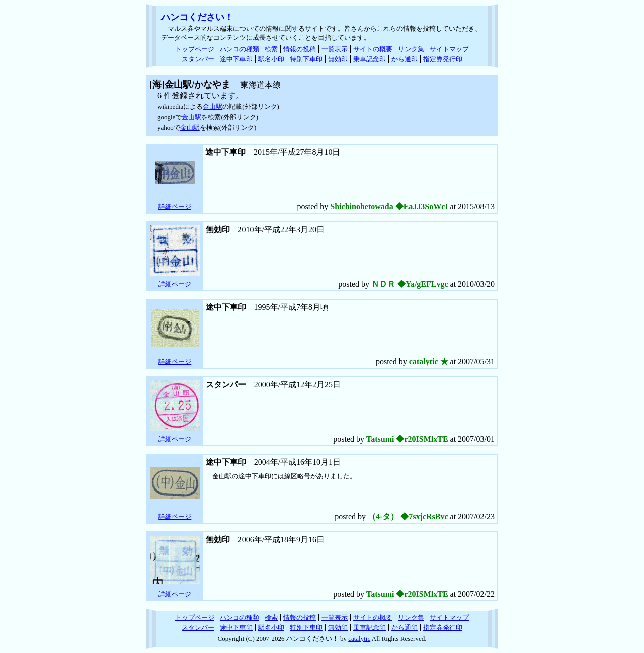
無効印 (338, 59)
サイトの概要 (373, 49)
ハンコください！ (197, 17)
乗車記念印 (370, 59)
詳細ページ (175, 207)
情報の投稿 (300, 49)
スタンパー (198, 59)
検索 (271, 49)
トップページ (195, 49)
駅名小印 (271, 59)
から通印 (405, 59)
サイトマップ (449, 49)
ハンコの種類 (239, 49)
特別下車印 (306, 59)
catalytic (359, 639)
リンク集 (411, 49)
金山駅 (213, 106)
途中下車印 (236, 59)
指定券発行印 (443, 59)
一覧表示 (335, 49)
